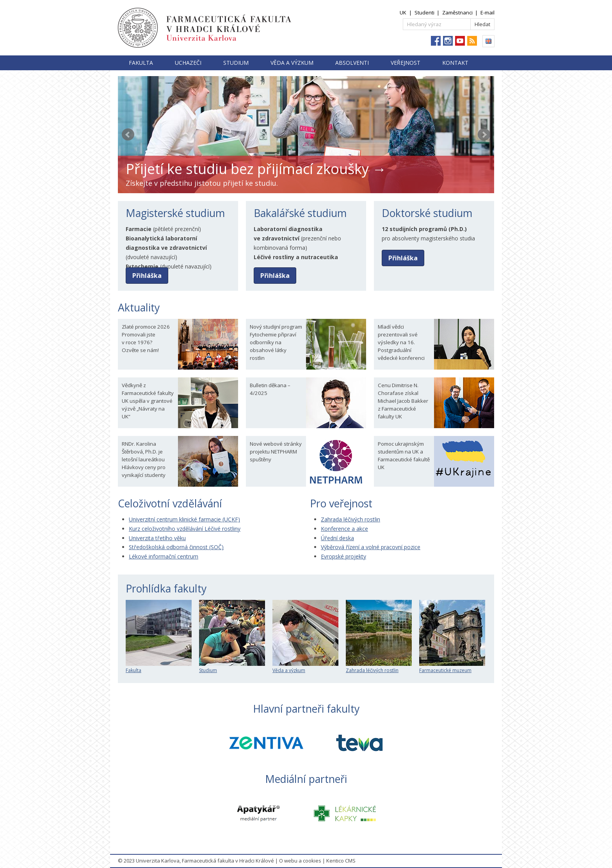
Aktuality (139, 308)
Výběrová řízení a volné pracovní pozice (371, 547)
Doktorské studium (427, 213)
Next (484, 135)
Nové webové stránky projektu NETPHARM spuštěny (276, 452)
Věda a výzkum (292, 63)
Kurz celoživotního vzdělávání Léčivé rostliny (185, 529)
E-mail (487, 12)
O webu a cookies (300, 861)
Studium (236, 63)
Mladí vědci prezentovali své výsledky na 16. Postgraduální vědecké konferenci (401, 342)
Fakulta (141, 63)
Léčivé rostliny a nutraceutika (296, 257)
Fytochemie (142, 266)
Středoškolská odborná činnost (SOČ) (176, 547)
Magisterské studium (175, 213)
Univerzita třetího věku (157, 538)
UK (403, 12)
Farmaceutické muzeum (452, 667)
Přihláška (147, 276)
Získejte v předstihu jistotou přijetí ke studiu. (202, 183)
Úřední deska (337, 538)
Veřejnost (406, 63)
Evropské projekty (343, 556)
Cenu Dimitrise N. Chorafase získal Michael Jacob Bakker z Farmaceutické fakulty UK (403, 401)
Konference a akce (344, 529)
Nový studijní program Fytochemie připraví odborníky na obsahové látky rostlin (276, 342)
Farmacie (139, 229)
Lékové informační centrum (164, 556)
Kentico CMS (341, 861)
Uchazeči (188, 63)
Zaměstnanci (457, 12)
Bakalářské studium (300, 213)
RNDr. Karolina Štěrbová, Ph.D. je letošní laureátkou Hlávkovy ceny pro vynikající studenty (144, 459)
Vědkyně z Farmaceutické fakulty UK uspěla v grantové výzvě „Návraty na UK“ (148, 401)
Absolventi (352, 63)
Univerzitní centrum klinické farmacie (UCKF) (184, 519)
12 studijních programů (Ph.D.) (424, 229)
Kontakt (455, 63)
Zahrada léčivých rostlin (350, 519)
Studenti (424, 12)
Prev (128, 135)
